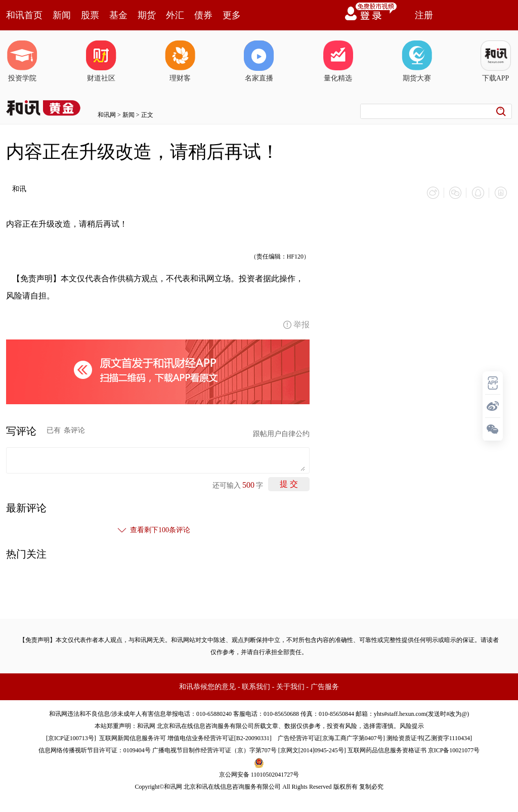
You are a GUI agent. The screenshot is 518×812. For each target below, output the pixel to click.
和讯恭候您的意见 (207, 686)
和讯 (19, 189)
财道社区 (101, 61)
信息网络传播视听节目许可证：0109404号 (95, 750)
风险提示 (412, 725)
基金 (118, 15)
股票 (90, 15)
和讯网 (107, 115)
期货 (147, 15)
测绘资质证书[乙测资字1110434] (429, 738)
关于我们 (290, 686)
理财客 (180, 61)
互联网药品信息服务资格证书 (387, 750)
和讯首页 (24, 15)
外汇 (175, 15)
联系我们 (256, 686)
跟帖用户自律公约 (281, 433)
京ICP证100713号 (71, 738)
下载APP (496, 61)
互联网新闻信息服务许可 (133, 738)
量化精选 (338, 61)
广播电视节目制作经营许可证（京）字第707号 (214, 750)
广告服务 (325, 686)
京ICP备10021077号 (454, 750)
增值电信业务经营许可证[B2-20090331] (220, 738)
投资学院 (22, 61)
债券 (203, 15)
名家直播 (259, 61)
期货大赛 (417, 61)
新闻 (62, 15)
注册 (424, 15)
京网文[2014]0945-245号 (312, 750)
